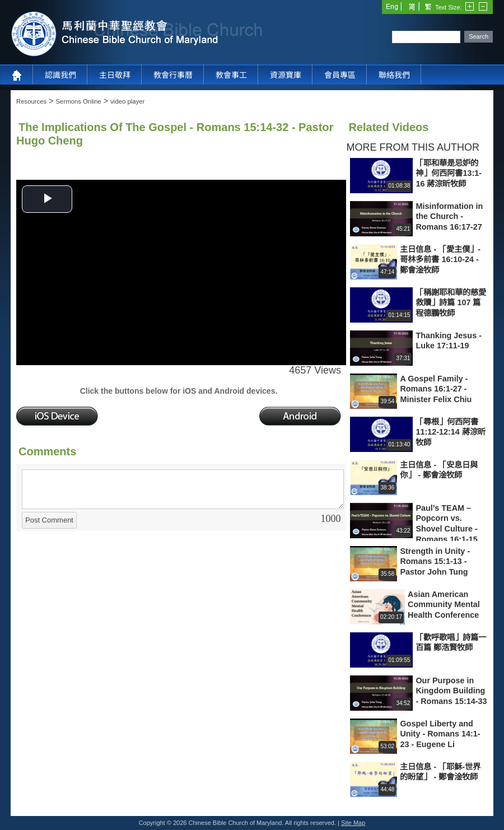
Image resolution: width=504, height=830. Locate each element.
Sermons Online (79, 101)
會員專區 (340, 75)
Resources (31, 101)
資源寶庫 (286, 75)
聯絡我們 (394, 75)
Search (479, 36)
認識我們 (60, 75)
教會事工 (231, 75)
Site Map (353, 823)
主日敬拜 (115, 75)
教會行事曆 (173, 75)
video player (127, 101)
